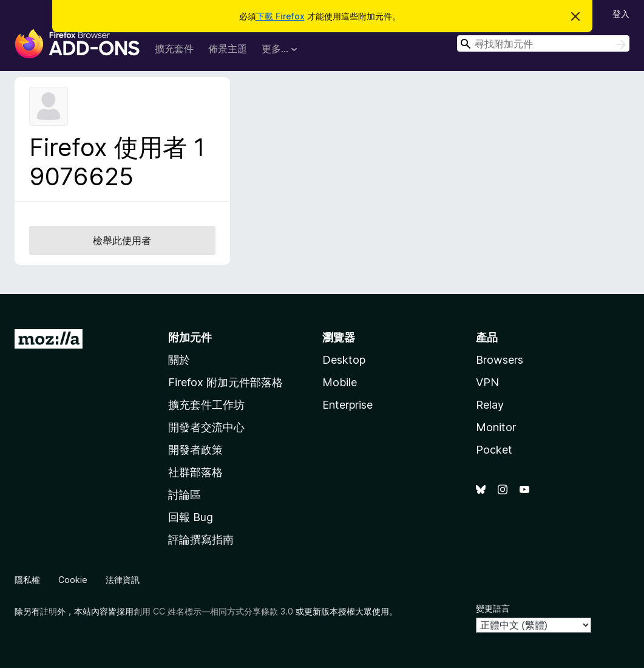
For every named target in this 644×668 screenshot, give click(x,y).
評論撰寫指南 (201, 540)
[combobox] (543, 43)
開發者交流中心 (206, 427)
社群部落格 (195, 472)
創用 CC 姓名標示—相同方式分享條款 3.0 (213, 611)
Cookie (73, 580)
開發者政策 (195, 450)
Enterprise (347, 405)
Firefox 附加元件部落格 (225, 382)
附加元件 (190, 337)
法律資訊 (123, 580)
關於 (179, 360)
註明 (49, 611)
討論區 (185, 495)
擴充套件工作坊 (206, 405)
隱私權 (27, 580)
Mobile (340, 382)
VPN (487, 382)
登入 (621, 14)
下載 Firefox (280, 16)
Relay (490, 405)
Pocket (494, 450)
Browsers (500, 360)
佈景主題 (228, 49)
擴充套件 (174, 49)
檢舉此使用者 (122, 240)
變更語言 (493, 608)
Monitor (496, 427)
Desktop (344, 360)
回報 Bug (191, 517)
